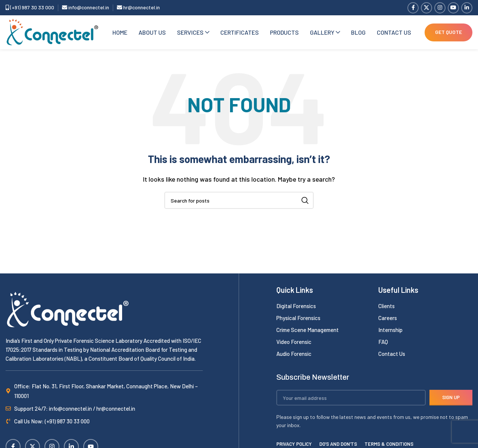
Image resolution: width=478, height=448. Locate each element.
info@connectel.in (86, 8)
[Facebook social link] (413, 8)
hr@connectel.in (138, 8)
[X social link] (426, 8)
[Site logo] (52, 33)
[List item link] (324, 308)
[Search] (239, 202)
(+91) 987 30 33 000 (30, 8)
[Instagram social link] (440, 8)
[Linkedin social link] (467, 8)
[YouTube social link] (453, 8)
